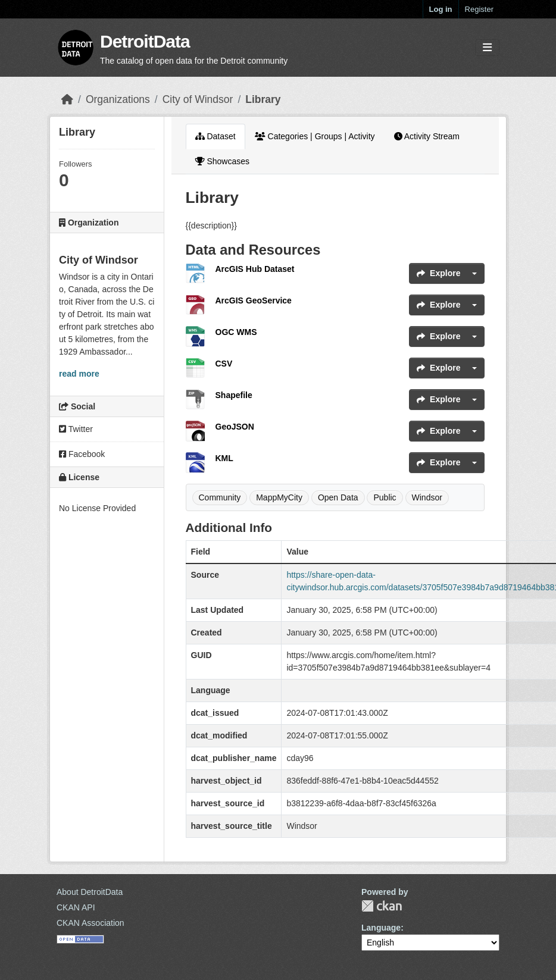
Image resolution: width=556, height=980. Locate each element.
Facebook (82, 454)
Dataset (215, 136)
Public (385, 497)
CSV (224, 364)
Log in (441, 9)
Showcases (222, 161)
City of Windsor (198, 99)
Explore (438, 273)
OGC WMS (236, 332)
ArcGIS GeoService (254, 300)
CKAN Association (90, 923)
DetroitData (145, 41)
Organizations (118, 99)
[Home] (67, 99)
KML (224, 458)
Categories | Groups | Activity (315, 136)
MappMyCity (279, 497)
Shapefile (234, 395)
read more (79, 374)
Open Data (338, 497)
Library (263, 99)
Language (381, 928)
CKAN (382, 906)
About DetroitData (90, 892)
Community (220, 497)
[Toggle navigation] (487, 48)
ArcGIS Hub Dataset (255, 269)
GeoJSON (235, 427)
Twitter (76, 429)
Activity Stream (427, 136)
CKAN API (76, 907)
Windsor (427, 497)
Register (479, 9)
